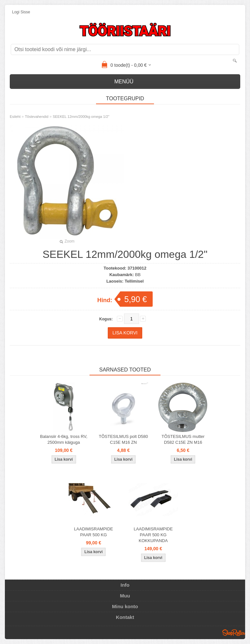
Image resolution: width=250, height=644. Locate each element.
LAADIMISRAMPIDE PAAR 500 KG (93, 532)
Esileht (15, 117)
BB (138, 275)
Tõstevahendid (36, 117)
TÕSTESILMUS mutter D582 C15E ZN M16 (183, 439)
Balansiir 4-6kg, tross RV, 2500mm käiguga (64, 439)
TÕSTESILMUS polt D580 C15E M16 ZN (124, 439)
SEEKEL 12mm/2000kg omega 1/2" (81, 117)
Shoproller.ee (234, 633)
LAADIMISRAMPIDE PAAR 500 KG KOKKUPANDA (153, 535)
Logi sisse (21, 12)
